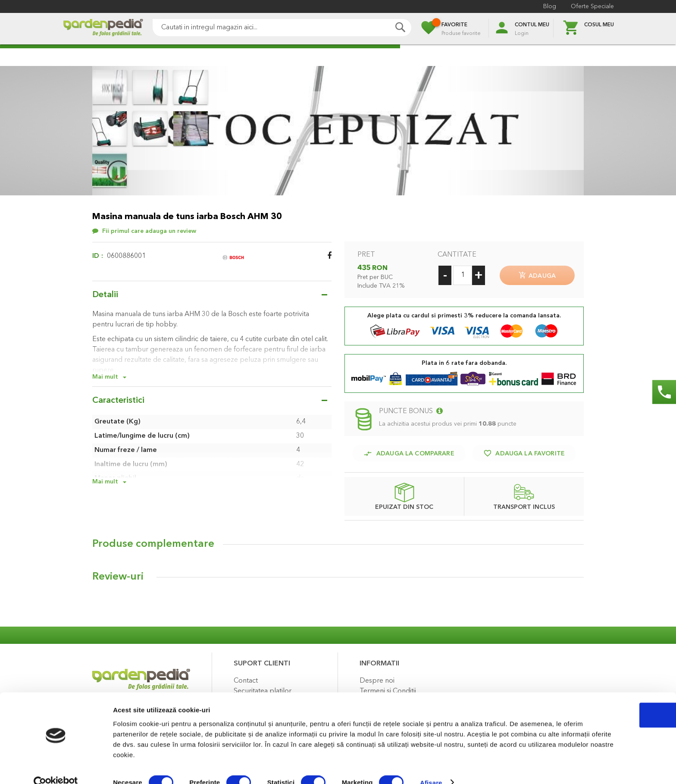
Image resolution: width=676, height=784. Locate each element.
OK (604, 699)
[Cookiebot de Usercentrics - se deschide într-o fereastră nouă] (56, 767)
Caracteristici (118, 401)
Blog (550, 6)
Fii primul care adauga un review (149, 231)
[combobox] (282, 28)
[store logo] (103, 29)
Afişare (431, 767)
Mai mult (105, 377)
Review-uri (118, 575)
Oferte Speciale (592, 6)
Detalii (105, 295)
